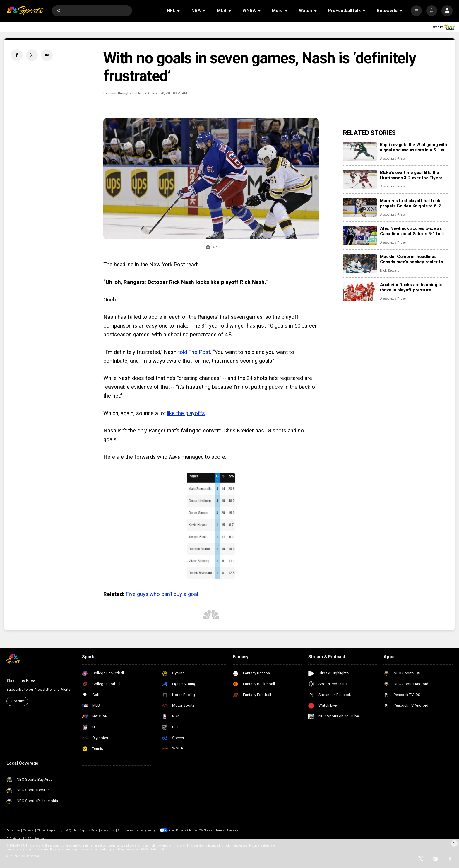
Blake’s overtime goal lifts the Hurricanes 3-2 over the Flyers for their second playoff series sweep (411, 175)
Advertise (13, 830)
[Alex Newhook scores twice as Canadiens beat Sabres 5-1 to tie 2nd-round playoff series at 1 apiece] (360, 235)
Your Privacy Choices (183, 830)
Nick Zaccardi (390, 271)
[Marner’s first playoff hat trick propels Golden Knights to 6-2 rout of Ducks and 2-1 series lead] (360, 208)
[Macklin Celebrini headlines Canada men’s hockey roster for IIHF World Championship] (360, 264)
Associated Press (393, 159)
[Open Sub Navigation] (179, 11)
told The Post (194, 352)
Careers (28, 830)
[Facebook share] (17, 55)
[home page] (25, 11)
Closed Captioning (50, 830)
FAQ (68, 830)
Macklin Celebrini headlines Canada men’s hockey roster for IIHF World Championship (412, 259)
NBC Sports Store (86, 830)
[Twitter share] (32, 55)
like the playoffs (186, 413)
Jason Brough (119, 93)
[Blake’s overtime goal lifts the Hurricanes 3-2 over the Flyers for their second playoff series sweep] (360, 179)
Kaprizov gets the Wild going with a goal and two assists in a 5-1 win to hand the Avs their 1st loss (414, 147)
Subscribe (17, 701)
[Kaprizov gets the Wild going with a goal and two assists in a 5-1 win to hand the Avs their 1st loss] (360, 152)
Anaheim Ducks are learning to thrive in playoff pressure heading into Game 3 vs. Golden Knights (412, 287)
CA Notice (205, 830)
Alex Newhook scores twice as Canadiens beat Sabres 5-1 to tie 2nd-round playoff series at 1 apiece (413, 231)
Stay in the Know (21, 680)
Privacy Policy (146, 830)
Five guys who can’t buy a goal (162, 594)
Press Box (108, 830)
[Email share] (47, 55)
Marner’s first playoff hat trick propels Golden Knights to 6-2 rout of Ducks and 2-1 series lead (414, 203)
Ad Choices (126, 830)
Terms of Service (227, 830)
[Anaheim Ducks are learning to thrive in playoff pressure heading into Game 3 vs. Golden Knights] (360, 292)
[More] (416, 11)
